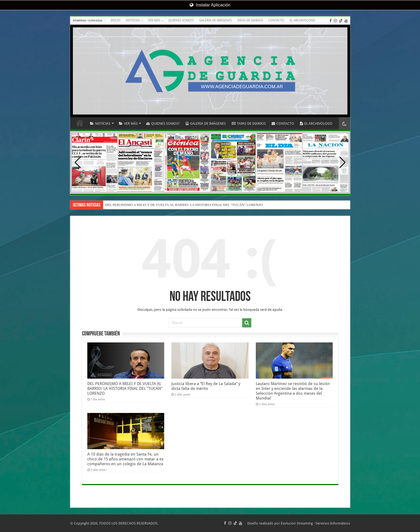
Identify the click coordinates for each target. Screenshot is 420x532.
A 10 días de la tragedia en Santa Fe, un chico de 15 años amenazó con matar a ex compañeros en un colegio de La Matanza (125, 459)
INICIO (116, 20)
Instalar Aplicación (210, 5)
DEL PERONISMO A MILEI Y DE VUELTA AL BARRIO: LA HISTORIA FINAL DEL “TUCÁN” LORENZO (184, 205)
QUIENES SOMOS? (181, 20)
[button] (342, 162)
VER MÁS (154, 20)
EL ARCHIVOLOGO (302, 20)
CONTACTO (276, 20)
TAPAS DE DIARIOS (250, 20)
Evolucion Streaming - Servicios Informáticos (315, 523)
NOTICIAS (133, 20)
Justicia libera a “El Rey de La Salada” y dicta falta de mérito (206, 386)
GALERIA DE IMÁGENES (215, 20)
